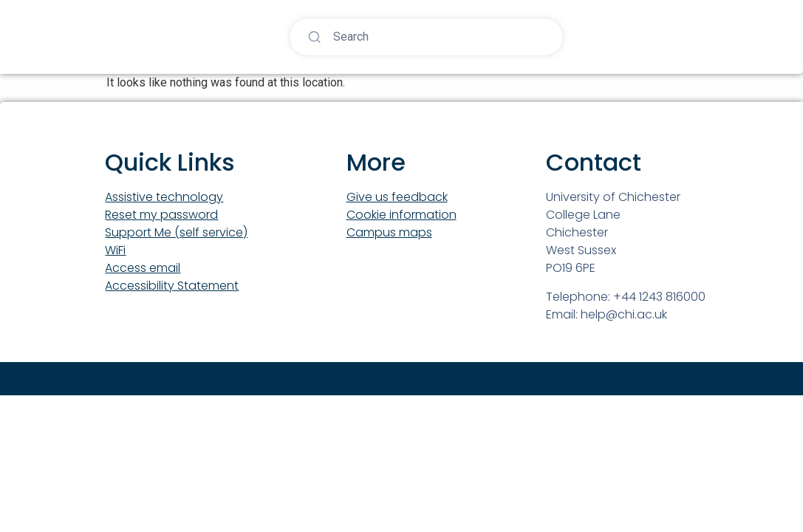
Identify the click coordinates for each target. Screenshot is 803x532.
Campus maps (389, 232)
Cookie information (401, 215)
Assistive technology (164, 197)
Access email (143, 268)
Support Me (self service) (176, 232)
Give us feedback (397, 197)
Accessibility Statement (172, 286)
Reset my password (161, 215)
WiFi (115, 250)
